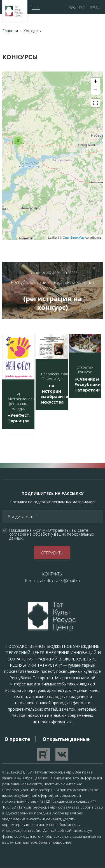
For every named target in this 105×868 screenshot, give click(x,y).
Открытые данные (66, 739)
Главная (10, 31)
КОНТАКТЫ (53, 574)
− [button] (95, 91)
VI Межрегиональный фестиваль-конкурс (25, 401)
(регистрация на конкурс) (53, 303)
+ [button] (95, 82)
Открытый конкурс (85, 369)
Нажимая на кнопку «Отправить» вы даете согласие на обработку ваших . (52, 534)
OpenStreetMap (74, 238)
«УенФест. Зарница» (19, 418)
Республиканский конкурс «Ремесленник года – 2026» (53, 285)
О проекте (17, 739)
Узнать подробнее (55, 842)
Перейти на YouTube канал (44, 754)
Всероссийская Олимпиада (54, 376)
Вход (95, 7)
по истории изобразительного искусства (62, 394)
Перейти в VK (62, 754)
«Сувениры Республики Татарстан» (88, 384)
